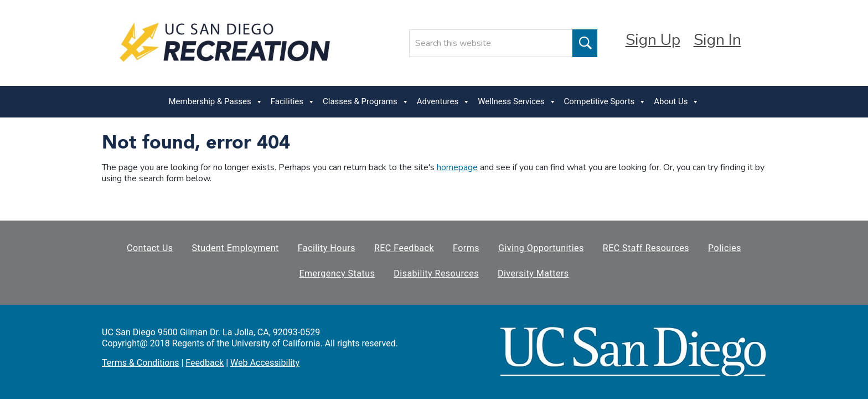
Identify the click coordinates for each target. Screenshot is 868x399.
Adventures (443, 102)
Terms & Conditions (141, 363)
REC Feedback (404, 248)
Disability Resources (436, 273)
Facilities (293, 102)
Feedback (205, 363)
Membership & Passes (216, 102)
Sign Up (653, 40)
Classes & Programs (366, 102)
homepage (457, 167)
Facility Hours (327, 248)
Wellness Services (517, 102)
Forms (466, 248)
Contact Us (150, 248)
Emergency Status (337, 273)
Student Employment (236, 248)
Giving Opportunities (541, 248)
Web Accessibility (265, 363)
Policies (725, 248)
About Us (676, 102)
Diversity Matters (533, 273)
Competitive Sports (605, 102)
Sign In (717, 40)
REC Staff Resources (646, 248)
